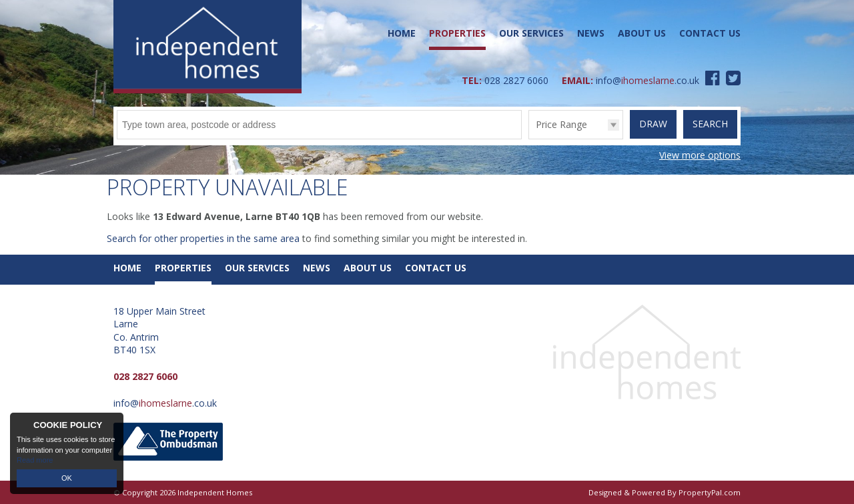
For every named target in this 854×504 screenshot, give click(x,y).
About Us (642, 33)
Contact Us (710, 33)
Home (402, 33)
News (591, 33)
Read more (35, 460)
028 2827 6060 (516, 80)
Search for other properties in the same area (203, 238)
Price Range (561, 124)
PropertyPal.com (710, 492)
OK (67, 478)
